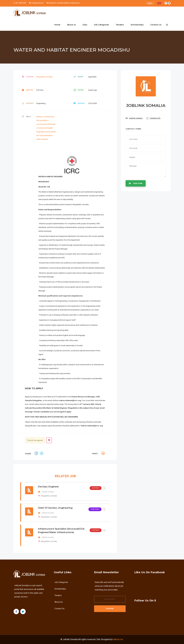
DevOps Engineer (48, 487)
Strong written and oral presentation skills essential (46, 135)
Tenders (120, 25)
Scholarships (137, 25)
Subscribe (110, 609)
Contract (96, 488)
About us (71, 25)
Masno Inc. (118, 639)
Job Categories (101, 25)
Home (57, 25)
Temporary (95, 509)
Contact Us (156, 25)
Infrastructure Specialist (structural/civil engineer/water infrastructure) (61, 531)
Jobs (85, 25)
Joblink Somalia (70, 639)
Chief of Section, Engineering (55, 508)
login (150, 3)
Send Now (136, 183)
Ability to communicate (45, 117)
